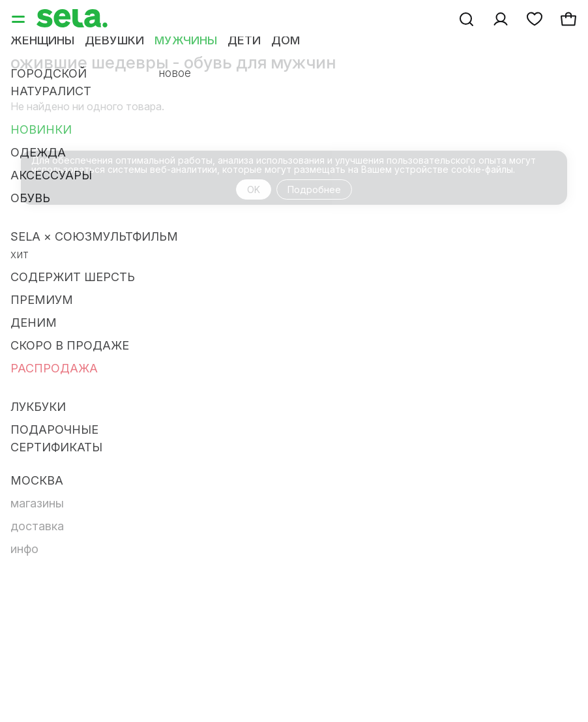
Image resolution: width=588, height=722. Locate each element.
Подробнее (314, 189)
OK (254, 189)
